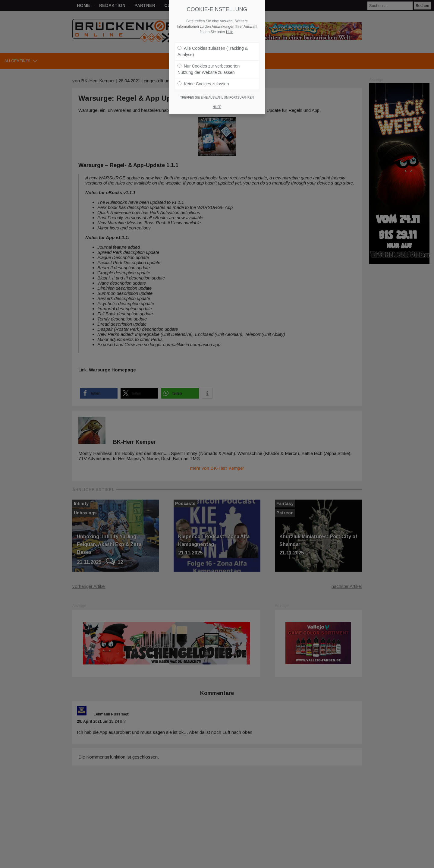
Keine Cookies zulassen (203, 84)
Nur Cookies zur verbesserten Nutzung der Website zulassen (209, 69)
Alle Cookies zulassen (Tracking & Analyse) (213, 51)
